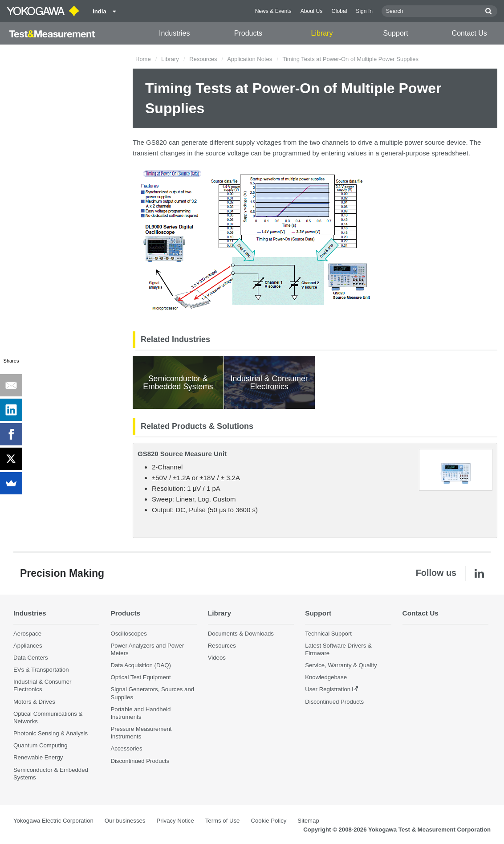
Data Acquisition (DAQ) (141, 665)
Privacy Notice (175, 821)
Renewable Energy (38, 757)
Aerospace (27, 634)
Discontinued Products (140, 761)
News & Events (273, 11)
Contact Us (469, 33)
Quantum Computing (41, 745)
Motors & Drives (34, 702)
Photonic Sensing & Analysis (51, 733)
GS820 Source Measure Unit (182, 454)
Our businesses (125, 821)
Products (248, 33)
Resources (203, 59)
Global (339, 11)
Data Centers (31, 658)
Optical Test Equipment (140, 677)
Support (396, 33)
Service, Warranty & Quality (341, 665)
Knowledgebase (326, 677)
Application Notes (250, 59)
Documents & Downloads (241, 634)
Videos (217, 658)
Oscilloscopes (128, 634)
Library (322, 33)
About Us (312, 11)
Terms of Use (223, 821)
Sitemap (308, 821)
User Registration (328, 689)
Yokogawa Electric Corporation (53, 821)
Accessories (126, 748)
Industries (174, 33)
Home (143, 59)
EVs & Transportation (41, 670)
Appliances (28, 646)
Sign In (364, 11)
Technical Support (328, 634)
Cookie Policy (268, 821)
